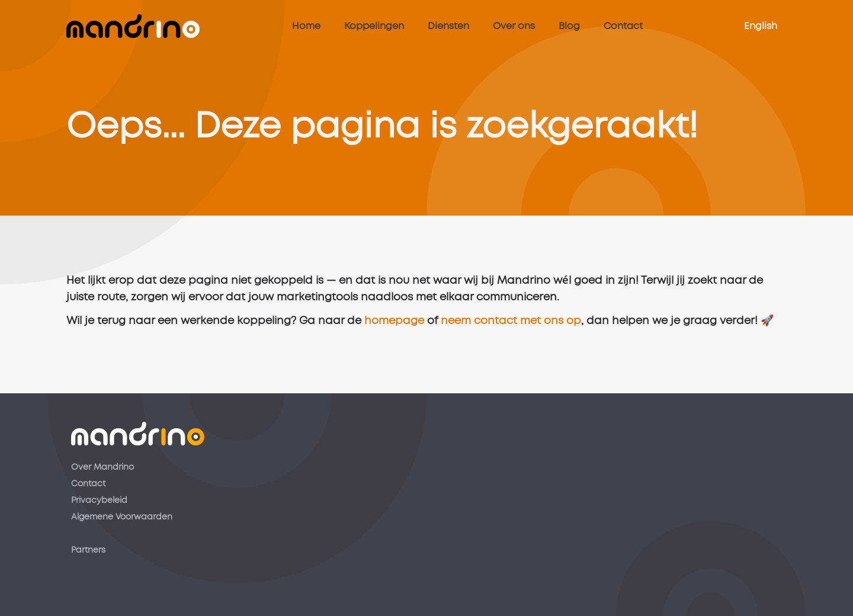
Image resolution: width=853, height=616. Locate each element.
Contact (623, 26)
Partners (88, 550)
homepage (394, 328)
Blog (569, 26)
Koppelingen (374, 26)
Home (306, 26)
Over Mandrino (102, 467)
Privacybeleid (99, 500)
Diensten (448, 26)
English (761, 26)
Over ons (514, 26)
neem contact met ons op (511, 328)
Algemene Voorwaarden (122, 517)
